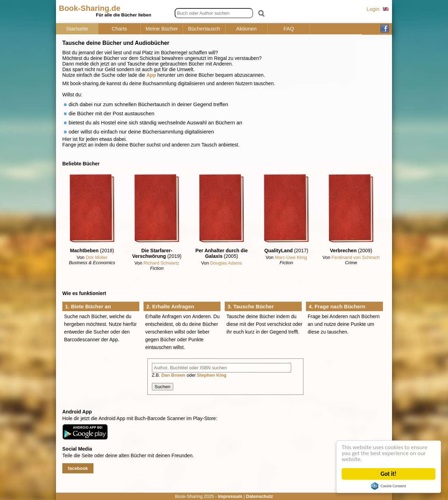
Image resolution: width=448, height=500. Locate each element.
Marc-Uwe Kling (291, 257)
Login (373, 9)
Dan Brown (173, 375)
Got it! (389, 474)
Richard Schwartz (161, 263)
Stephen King (212, 375)
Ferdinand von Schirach (355, 257)
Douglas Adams (226, 263)
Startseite (77, 29)
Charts (119, 29)
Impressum (230, 496)
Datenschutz (260, 496)
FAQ (289, 29)
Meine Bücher (162, 29)
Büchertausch (204, 29)
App (151, 75)
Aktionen (246, 29)
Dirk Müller (97, 257)
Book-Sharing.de (90, 8)
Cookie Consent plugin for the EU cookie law (389, 486)
